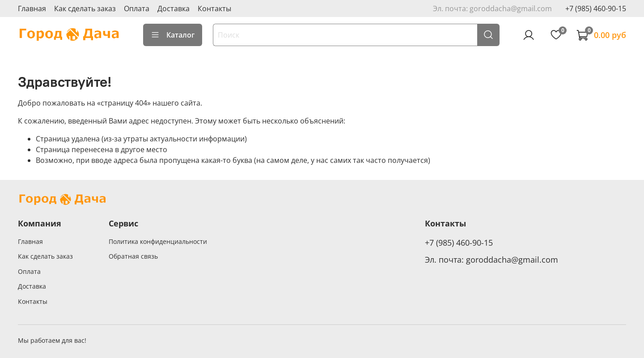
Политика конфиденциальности (158, 241)
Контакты (214, 9)
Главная (32, 9)
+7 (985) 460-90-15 (596, 9)
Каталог (173, 35)
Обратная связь (133, 256)
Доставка (174, 9)
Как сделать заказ (85, 9)
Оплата (137, 9)
